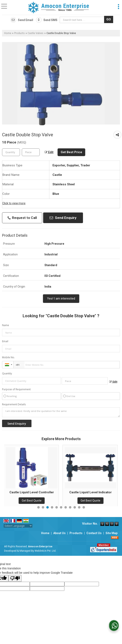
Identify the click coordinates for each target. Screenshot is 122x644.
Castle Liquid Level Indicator (91, 492)
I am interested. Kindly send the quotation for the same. (61, 412)
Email (5, 341)
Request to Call (22, 218)
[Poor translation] (15, 578)
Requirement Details (14, 404)
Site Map (112, 533)
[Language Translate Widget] (18, 526)
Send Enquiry (63, 218)
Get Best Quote (32, 501)
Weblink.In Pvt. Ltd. (45, 551)
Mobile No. (8, 357)
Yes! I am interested (61, 298)
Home (8, 33)
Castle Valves (35, 33)
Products (19, 33)
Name (6, 325)
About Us (59, 533)
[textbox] (83, 20)
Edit (49, 152)
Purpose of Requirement (16, 389)
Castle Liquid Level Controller (32, 492)
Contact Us (94, 533)
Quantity (7, 373)
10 (79, 507)
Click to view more (14, 203)
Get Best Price (71, 152)
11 (84, 507)
